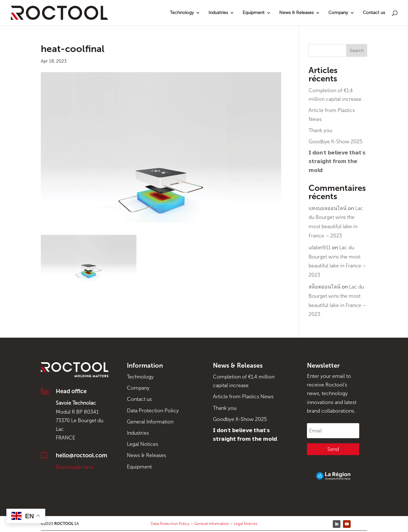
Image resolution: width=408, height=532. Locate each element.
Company (338, 13)
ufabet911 (320, 247)
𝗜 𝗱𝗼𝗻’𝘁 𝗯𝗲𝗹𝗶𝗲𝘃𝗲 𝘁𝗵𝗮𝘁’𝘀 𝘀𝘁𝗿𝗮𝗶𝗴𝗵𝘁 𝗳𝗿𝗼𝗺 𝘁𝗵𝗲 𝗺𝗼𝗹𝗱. (337, 161)
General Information (150, 422)
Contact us (374, 13)
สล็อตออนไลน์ (324, 287)
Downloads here (75, 467)
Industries (218, 13)
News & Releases (296, 13)
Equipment (254, 13)
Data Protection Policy (153, 411)
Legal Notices (142, 444)
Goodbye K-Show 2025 (335, 142)
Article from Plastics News (243, 397)
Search (357, 51)
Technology (182, 13)
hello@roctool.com (81, 455)
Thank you (320, 130)
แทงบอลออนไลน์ (328, 208)
